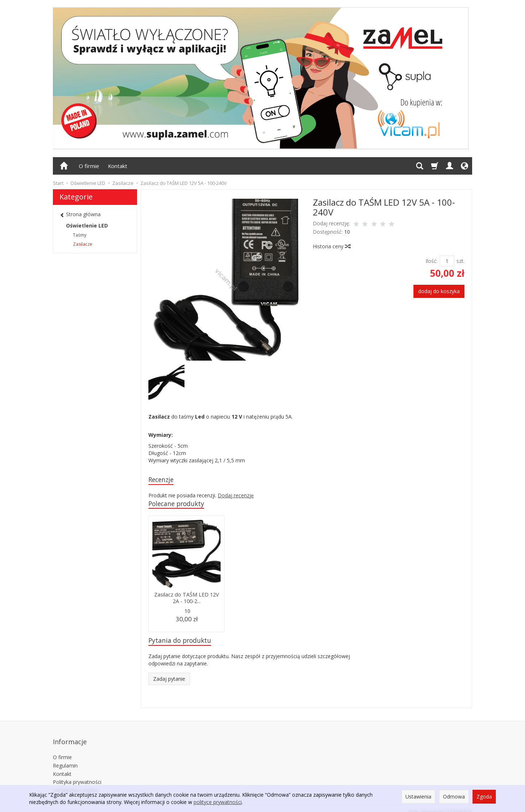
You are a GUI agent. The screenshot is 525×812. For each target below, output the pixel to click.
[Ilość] (447, 261)
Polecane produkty (180, 505)
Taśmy (80, 235)
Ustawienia (418, 797)
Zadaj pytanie (169, 682)
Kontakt (118, 166)
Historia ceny (331, 246)
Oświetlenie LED (87, 226)
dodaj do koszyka (439, 291)
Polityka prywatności (77, 775)
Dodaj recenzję (236, 496)
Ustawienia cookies (76, 783)
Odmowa (454, 797)
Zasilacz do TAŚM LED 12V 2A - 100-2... (187, 600)
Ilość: (431, 261)
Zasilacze (83, 244)
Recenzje (163, 480)
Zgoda (484, 797)
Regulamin (65, 759)
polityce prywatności (218, 802)
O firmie (89, 166)
